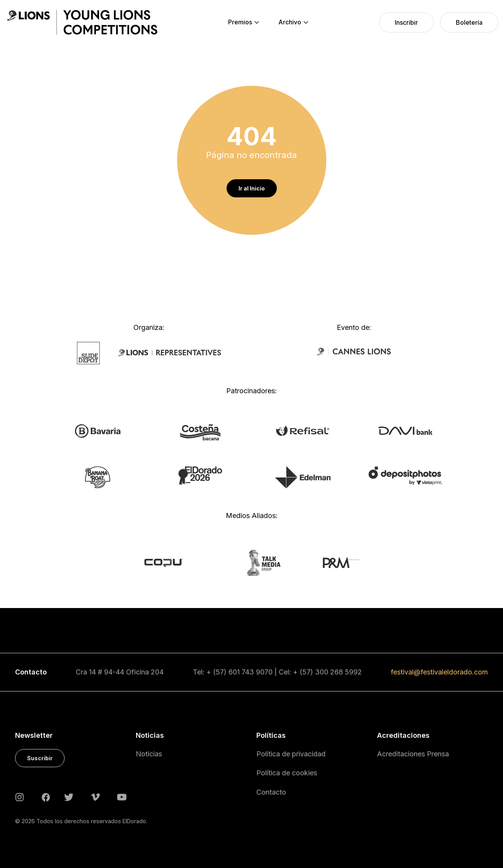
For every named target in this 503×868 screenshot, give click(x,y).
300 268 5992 (338, 672)
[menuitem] (240, 22)
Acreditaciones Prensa (413, 754)
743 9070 (257, 672)
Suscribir (40, 758)
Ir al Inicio (252, 188)
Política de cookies (287, 773)
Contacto (271, 792)
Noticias (149, 754)
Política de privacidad (291, 754)
